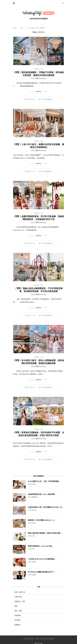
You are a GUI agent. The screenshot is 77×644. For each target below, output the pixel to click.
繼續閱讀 (38, 91)
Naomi (34, 508)
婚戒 (16, 604)
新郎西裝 (17, 618)
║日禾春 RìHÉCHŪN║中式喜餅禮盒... (42, 557)
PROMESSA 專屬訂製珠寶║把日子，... (42, 570)
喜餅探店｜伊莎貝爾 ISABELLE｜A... (42, 518)
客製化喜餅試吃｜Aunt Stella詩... (41, 544)
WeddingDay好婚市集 (47, 636)
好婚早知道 (18, 594)
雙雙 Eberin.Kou (41, 78)
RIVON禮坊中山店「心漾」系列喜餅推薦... (44, 479)
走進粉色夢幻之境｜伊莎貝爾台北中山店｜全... (45, 505)
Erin (34, 534)
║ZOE (34, 560)
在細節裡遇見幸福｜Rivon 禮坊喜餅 (41, 492)
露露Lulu (35, 495)
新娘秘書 (17, 613)
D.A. (34, 547)
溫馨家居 (17, 622)
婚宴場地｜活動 (39, 69)
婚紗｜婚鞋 (18, 608)
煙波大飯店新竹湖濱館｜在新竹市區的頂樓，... (45, 531)
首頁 (14, 28)
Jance (34, 521)
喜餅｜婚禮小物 (20, 590)
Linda (34, 482)
